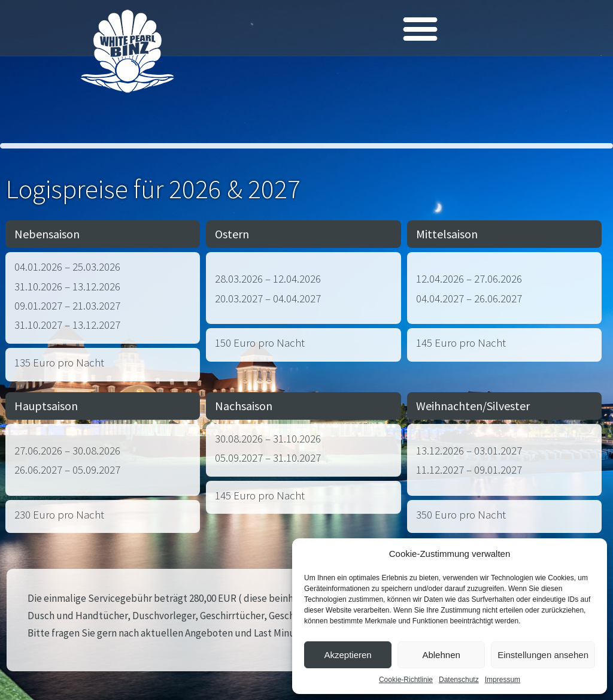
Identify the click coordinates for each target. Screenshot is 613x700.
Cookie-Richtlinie (406, 680)
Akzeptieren (348, 655)
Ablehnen (441, 655)
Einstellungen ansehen (543, 655)
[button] (420, 28)
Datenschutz (459, 680)
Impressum (503, 680)
